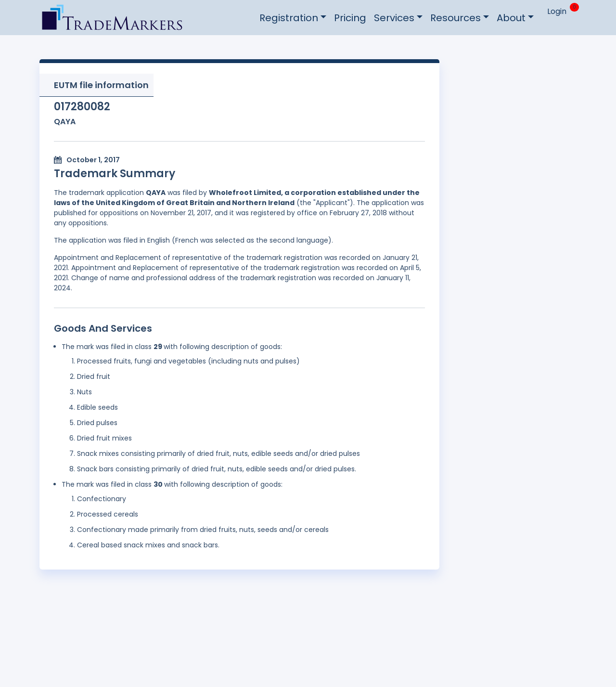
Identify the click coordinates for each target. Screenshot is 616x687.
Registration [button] (289, 18)
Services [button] (394, 18)
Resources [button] (456, 18)
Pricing (350, 18)
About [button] (511, 18)
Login (557, 11)
